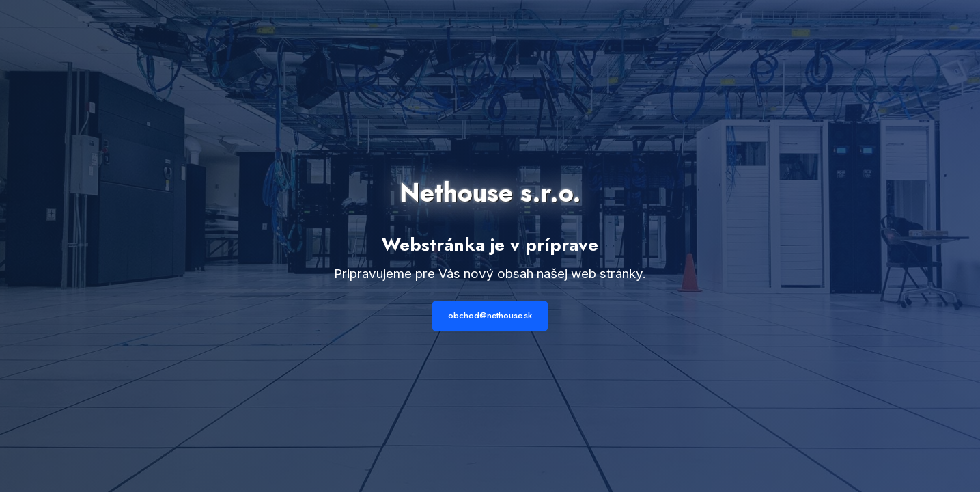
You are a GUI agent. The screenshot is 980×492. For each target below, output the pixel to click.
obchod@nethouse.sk (490, 315)
